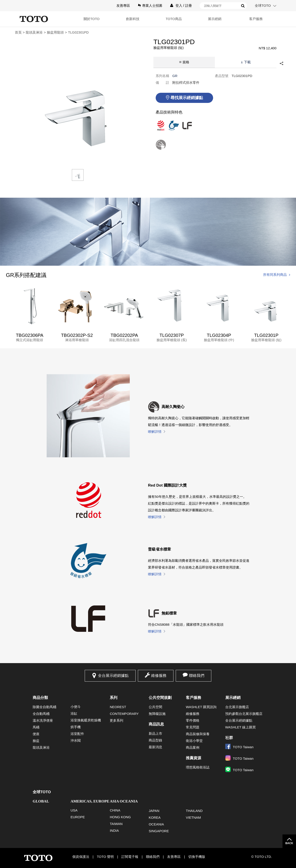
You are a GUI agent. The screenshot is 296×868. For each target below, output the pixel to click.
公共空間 (155, 707)
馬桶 (36, 727)
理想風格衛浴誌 (198, 767)
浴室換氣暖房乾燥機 (86, 720)
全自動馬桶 (41, 714)
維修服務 (159, 676)
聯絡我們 (197, 676)
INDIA (114, 831)
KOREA (155, 817)
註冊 (189, 6)
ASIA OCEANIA (124, 801)
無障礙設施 (157, 714)
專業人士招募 (152, 6)
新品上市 (155, 733)
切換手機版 (197, 857)
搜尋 (243, 6)
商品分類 (40, 698)
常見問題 (193, 727)
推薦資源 (194, 758)
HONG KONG (120, 817)
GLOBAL (41, 801)
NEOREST (118, 707)
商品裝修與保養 (198, 734)
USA (74, 810)
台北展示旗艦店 (237, 707)
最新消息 (155, 747)
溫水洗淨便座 (43, 720)
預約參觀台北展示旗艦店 (244, 714)
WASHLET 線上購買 (241, 727)
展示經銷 (215, 19)
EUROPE (78, 817)
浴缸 (74, 713)
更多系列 (116, 720)
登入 (179, 6)
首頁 (18, 32)
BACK (289, 843)
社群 (229, 738)
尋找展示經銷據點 (187, 98)
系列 (114, 698)
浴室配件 (77, 734)
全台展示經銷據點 (113, 676)
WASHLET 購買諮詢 (201, 707)
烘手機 (76, 727)
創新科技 (133, 19)
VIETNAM (193, 817)
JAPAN (154, 811)
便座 (36, 734)
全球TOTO (263, 6)
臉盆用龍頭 (55, 32)
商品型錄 (155, 740)
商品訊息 (156, 724)
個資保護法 (81, 857)
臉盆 (36, 741)
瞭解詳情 (155, 432)
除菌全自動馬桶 (44, 707)
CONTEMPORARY (124, 714)
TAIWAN (116, 824)
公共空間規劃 (160, 698)
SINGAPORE (159, 831)
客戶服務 (256, 19)
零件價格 (193, 720)
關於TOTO (92, 19)
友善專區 (123, 6)
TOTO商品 (174, 19)
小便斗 (76, 707)
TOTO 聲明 (105, 857)
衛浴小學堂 (194, 741)
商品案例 (193, 747)
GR (175, 76)
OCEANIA (156, 824)
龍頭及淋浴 (34, 32)
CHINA (115, 810)
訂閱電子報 (130, 857)
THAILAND (194, 811)
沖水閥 (76, 740)
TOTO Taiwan (239, 747)
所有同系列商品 (275, 275)
